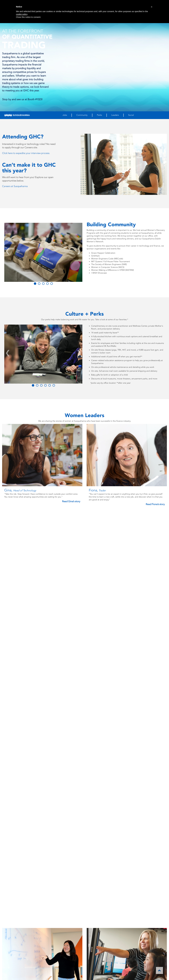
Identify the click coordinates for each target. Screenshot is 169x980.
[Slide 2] (43, 284)
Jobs (65, 115)
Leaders (115, 115)
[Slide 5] (54, 385)
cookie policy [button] (22, 14)
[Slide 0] (35, 284)
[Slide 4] (52, 284)
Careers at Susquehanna (15, 186)
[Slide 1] (39, 284)
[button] (152, 7)
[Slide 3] (47, 284)
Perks (99, 115)
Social (131, 115)
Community (82, 115)
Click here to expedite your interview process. (26, 153)
